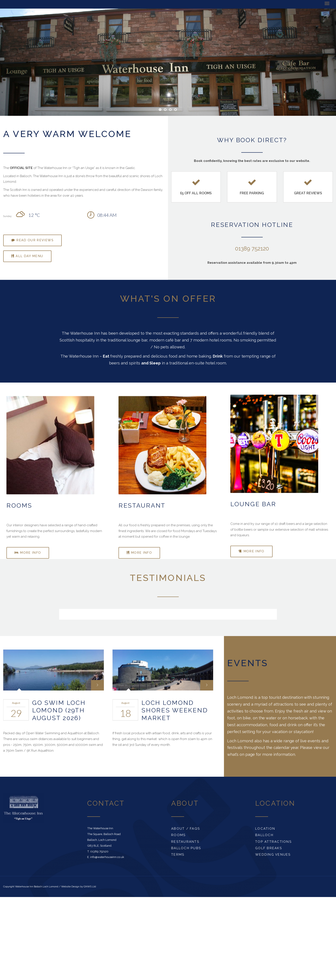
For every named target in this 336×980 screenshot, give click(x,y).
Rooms (178, 835)
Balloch (264, 835)
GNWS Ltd (90, 887)
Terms (178, 855)
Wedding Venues (273, 855)
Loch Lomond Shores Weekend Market (175, 710)
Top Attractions (273, 842)
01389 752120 (252, 249)
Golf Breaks (269, 848)
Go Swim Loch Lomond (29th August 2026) (59, 710)
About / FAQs (186, 829)
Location (265, 829)
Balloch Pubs (186, 848)
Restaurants (185, 842)
